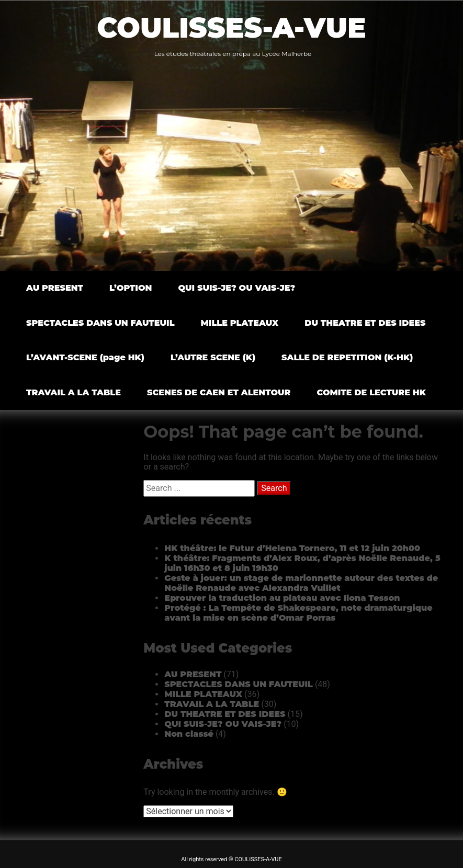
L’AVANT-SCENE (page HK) (85, 357)
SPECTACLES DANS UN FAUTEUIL (100, 323)
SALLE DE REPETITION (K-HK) (347, 357)
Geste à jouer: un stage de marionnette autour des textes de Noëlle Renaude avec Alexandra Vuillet (301, 583)
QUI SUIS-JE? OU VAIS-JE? (236, 288)
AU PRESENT (55, 288)
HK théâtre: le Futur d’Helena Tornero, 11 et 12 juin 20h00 (292, 548)
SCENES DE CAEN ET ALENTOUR (219, 392)
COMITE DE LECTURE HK (371, 392)
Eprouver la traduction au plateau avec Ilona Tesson (282, 598)
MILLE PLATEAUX (240, 323)
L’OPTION (131, 288)
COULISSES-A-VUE (231, 28)
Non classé (189, 734)
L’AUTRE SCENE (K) (213, 357)
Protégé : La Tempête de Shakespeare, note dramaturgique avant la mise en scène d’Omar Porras (298, 613)
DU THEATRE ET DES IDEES (365, 323)
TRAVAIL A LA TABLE (74, 392)
